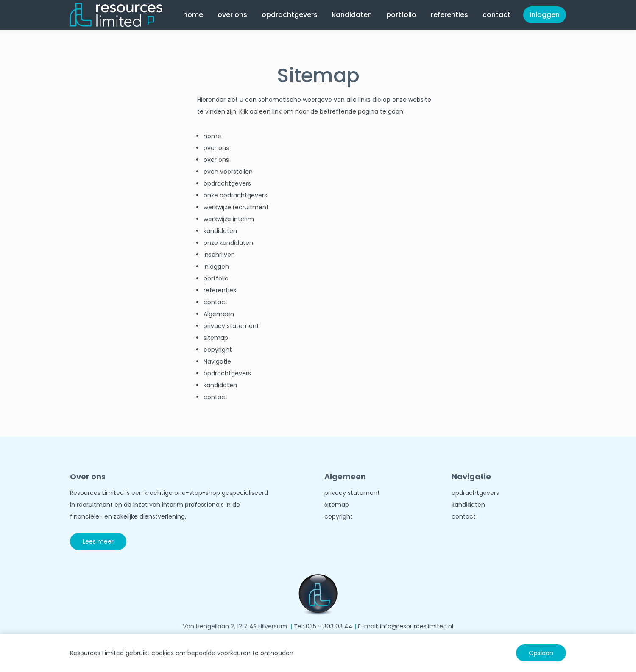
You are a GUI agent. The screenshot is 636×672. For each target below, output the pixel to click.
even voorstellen (228, 172)
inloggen (216, 267)
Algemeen (219, 314)
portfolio (401, 15)
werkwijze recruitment (236, 207)
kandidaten (352, 15)
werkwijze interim (229, 219)
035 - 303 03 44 (329, 626)
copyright (218, 350)
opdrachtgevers (290, 15)
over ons (232, 15)
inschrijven (219, 255)
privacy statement (231, 326)
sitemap (216, 338)
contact (497, 15)
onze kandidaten (228, 243)
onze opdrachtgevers (235, 195)
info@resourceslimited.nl (417, 626)
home (193, 15)
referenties (449, 15)
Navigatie (217, 361)
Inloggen (545, 15)
